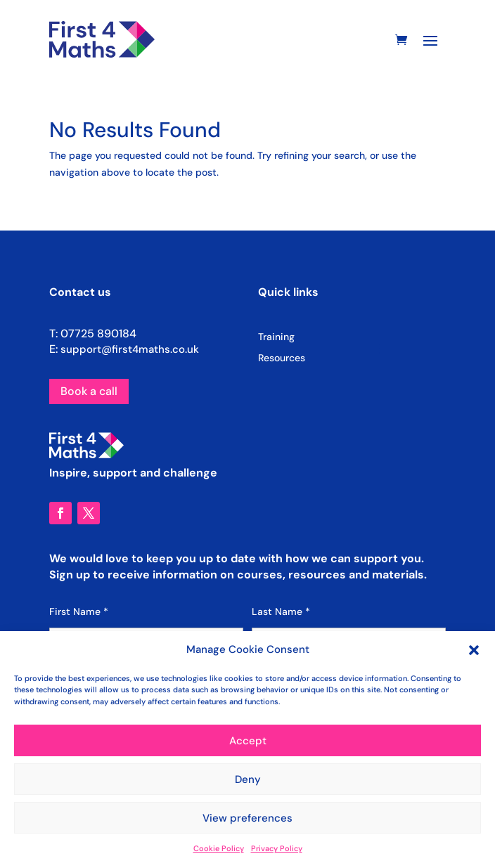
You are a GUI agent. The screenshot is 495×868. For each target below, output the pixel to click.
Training (276, 337)
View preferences (247, 818)
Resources (282, 358)
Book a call (89, 391)
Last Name (281, 611)
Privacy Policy (277, 848)
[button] (474, 650)
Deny (248, 779)
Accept (248, 741)
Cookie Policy (219, 848)
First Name (79, 611)
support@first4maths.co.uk (130, 349)
